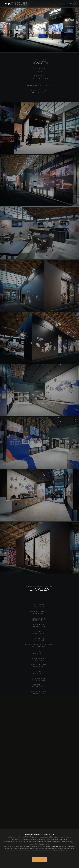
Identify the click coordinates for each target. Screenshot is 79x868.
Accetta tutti (39, 860)
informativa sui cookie (42, 844)
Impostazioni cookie (52, 846)
